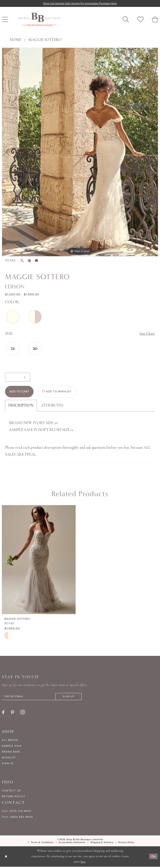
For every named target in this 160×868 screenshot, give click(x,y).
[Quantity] (17, 378)
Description (21, 407)
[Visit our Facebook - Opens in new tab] (3, 714)
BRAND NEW (11, 753)
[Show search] (126, 20)
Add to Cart (20, 392)
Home (16, 40)
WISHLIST (9, 759)
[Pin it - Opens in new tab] (29, 261)
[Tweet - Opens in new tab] (22, 261)
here (83, 863)
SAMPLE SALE (12, 747)
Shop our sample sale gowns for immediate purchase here (80, 3)
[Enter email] (44, 698)
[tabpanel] (80, 152)
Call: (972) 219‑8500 (17, 812)
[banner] (39, 20)
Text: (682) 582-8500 (17, 818)
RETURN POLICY (14, 798)
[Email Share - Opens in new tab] (36, 261)
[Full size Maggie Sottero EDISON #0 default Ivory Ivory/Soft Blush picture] (80, 152)
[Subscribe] (71, 698)
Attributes (52, 407)
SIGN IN (8, 765)
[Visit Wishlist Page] (140, 20)
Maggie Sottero (45, 40)
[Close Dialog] (6, 858)
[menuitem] (126, 20)
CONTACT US (11, 792)
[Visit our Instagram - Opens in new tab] (23, 713)
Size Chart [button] (147, 334)
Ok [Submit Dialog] (153, 858)
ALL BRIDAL (10, 741)
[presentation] (39, 561)
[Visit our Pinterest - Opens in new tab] (12, 714)
